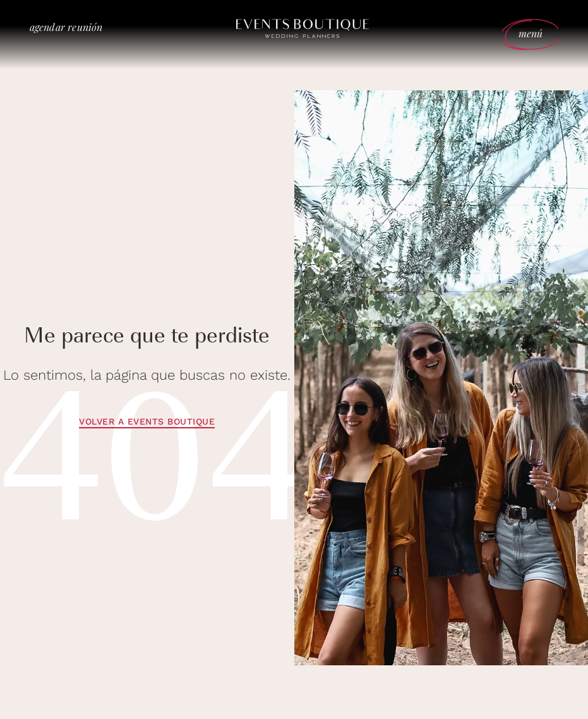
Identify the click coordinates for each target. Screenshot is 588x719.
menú (531, 33)
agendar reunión (66, 27)
